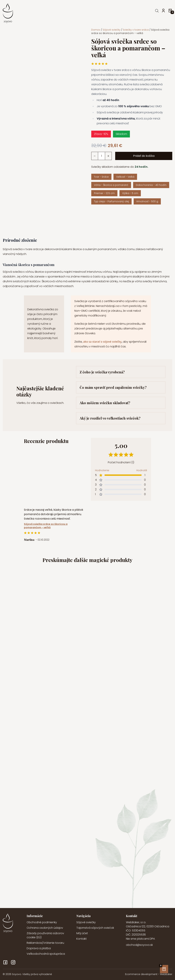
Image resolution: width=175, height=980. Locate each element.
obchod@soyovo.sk (139, 945)
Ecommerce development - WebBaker (149, 974)
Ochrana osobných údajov (45, 928)
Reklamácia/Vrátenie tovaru (45, 943)
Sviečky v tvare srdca (136, 30)
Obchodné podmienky (42, 922)
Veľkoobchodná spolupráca (46, 954)
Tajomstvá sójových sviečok (95, 928)
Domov (96, 30)
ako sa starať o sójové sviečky (102, 342)
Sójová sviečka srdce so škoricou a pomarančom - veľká (46, 526)
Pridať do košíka (144, 156)
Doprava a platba (39, 948)
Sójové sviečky (112, 30)
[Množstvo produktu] (102, 156)
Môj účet (82, 933)
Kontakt (82, 939)
